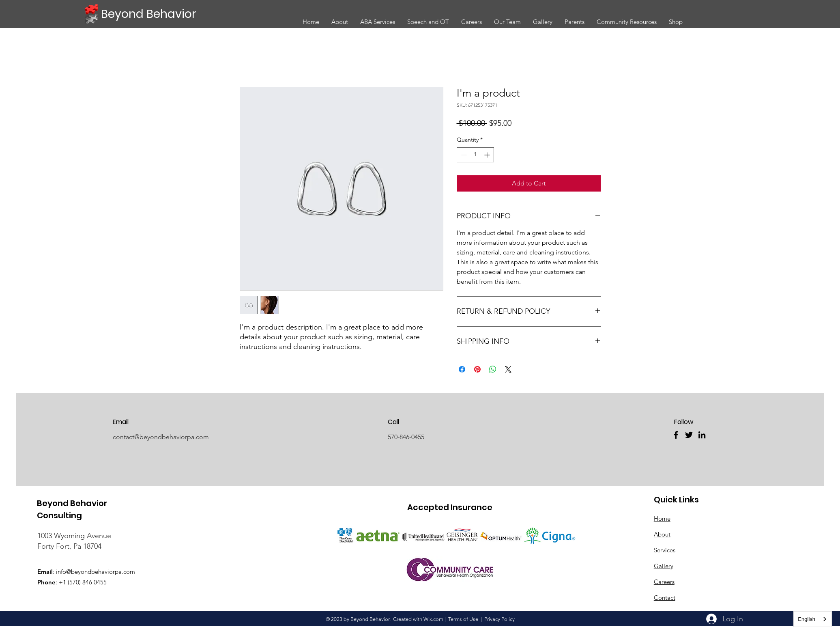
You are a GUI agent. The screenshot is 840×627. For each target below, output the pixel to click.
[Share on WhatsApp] (493, 369)
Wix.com (433, 619)
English (807, 619)
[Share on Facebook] (462, 369)
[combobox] (813, 619)
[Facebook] (676, 435)
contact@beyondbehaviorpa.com (161, 437)
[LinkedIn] (702, 435)
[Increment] (488, 155)
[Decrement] (463, 155)
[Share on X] (508, 369)
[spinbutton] (475, 155)
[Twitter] (689, 435)
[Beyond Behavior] (150, 14)
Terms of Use (463, 619)
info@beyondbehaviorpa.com (96, 572)
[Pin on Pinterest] (477, 369)
